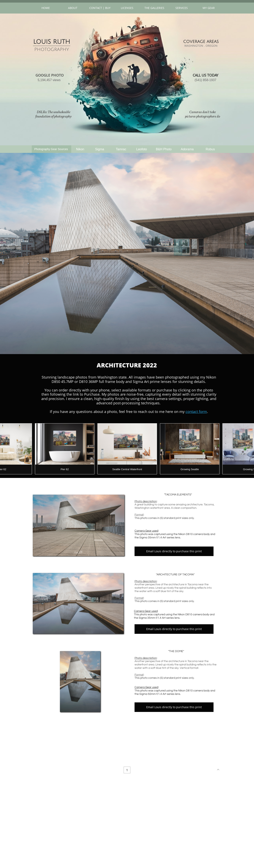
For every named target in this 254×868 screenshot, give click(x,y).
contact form (196, 412)
